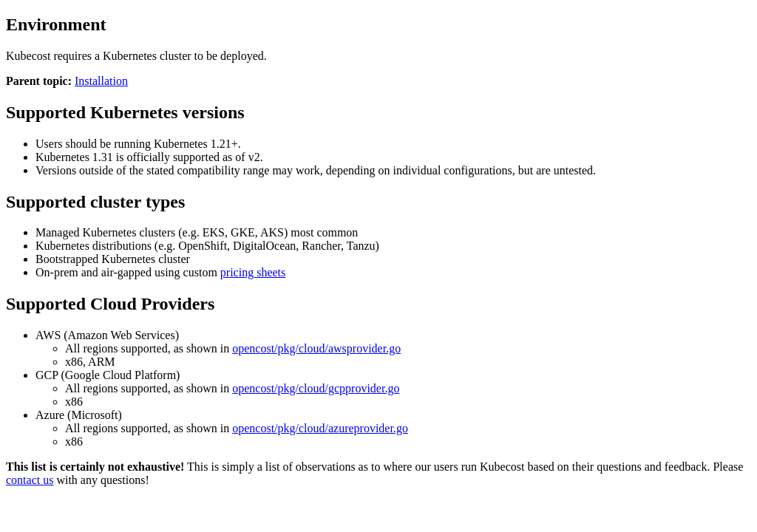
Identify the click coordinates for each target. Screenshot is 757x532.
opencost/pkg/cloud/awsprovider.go (316, 348)
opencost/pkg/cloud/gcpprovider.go (316, 388)
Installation (101, 81)
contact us (30, 480)
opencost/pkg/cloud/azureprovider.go (320, 428)
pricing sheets (253, 272)
